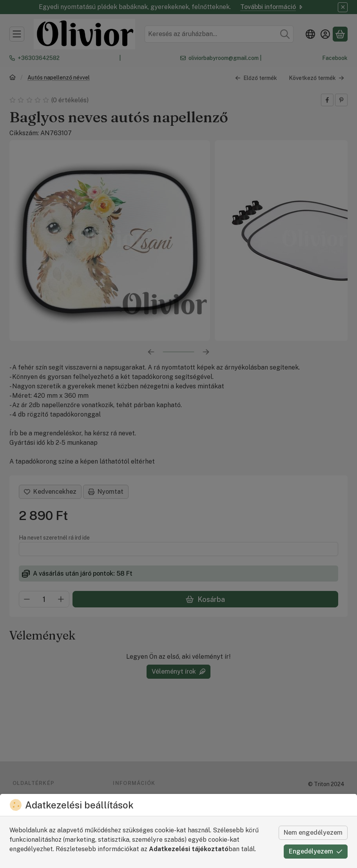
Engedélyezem (316, 851)
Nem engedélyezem (313, 833)
